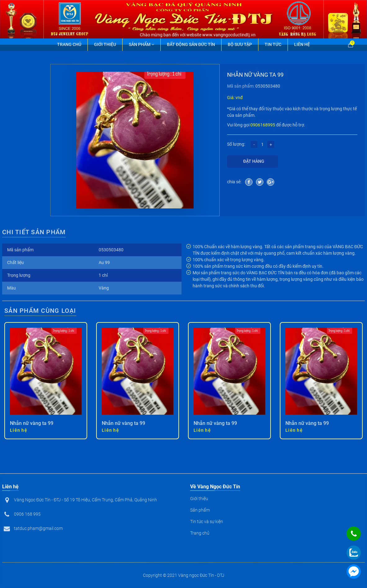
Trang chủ (69, 44)
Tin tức (273, 44)
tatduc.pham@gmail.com (38, 528)
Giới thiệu (105, 44)
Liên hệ (302, 44)
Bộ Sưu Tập (240, 44)
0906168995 (263, 125)
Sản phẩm (141, 44)
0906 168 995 (27, 514)
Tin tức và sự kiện (207, 522)
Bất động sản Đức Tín (191, 44)
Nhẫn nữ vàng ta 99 (32, 423)
